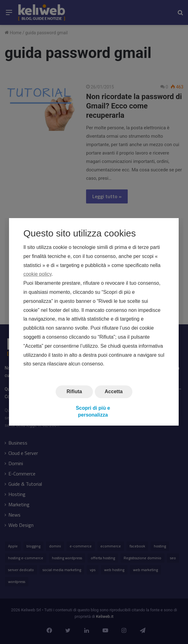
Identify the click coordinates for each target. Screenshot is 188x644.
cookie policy (37, 274)
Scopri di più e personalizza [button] (93, 411)
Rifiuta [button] (74, 391)
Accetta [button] (114, 391)
